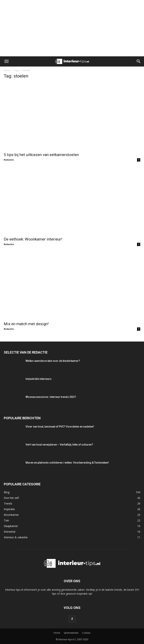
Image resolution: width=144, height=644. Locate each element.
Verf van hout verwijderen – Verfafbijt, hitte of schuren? (59, 445)
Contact (86, 633)
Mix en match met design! (26, 324)
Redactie (9, 160)
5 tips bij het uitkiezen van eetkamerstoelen (41, 155)
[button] (6, 61)
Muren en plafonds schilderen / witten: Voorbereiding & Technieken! (67, 463)
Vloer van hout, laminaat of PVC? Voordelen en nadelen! (60, 427)
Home (7, 70)
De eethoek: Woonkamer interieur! (33, 239)
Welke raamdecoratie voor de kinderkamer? (53, 361)
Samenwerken (71, 633)
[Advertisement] (72, 28)
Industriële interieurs (39, 379)
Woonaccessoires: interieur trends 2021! (51, 397)
